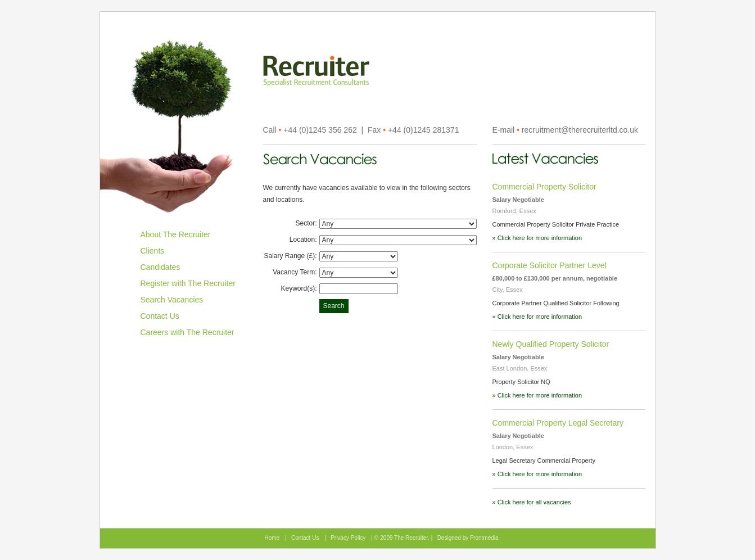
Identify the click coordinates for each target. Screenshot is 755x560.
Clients (153, 251)
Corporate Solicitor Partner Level (550, 265)
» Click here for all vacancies (532, 502)
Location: (303, 240)
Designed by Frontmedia (468, 538)
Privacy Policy (348, 538)
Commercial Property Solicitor (544, 187)
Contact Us (160, 316)
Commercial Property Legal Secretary (558, 423)
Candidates (161, 267)
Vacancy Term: (295, 272)
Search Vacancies (172, 300)
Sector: (306, 223)
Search (334, 306)
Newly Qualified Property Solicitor (551, 344)
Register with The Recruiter (188, 283)
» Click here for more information (537, 238)
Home (272, 538)
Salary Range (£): (290, 256)
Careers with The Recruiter (187, 332)
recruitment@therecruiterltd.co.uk (580, 130)
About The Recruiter (176, 234)
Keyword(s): (299, 288)
